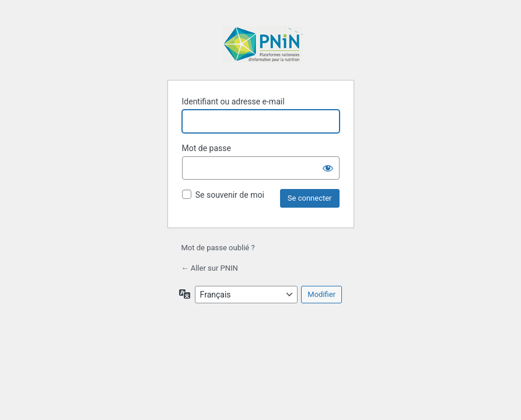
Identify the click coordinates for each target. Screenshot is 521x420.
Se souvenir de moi (230, 195)
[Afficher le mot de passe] (328, 168)
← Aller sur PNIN (210, 268)
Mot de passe (207, 148)
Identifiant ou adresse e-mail (233, 101)
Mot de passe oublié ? (218, 248)
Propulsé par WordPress (263, 46)
